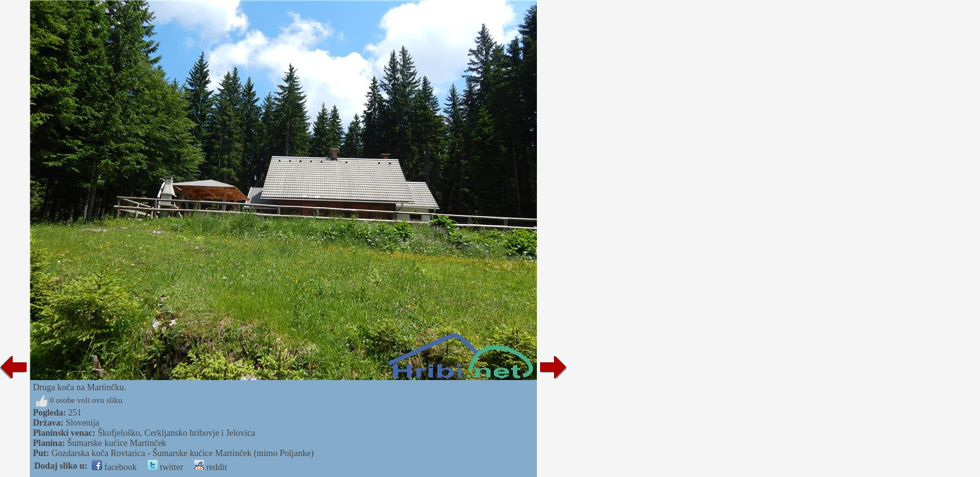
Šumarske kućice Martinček (117, 443)
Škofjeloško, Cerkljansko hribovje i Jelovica (176, 433)
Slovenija (83, 423)
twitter (165, 467)
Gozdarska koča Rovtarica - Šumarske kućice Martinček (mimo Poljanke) (183, 453)
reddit (210, 467)
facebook (114, 467)
